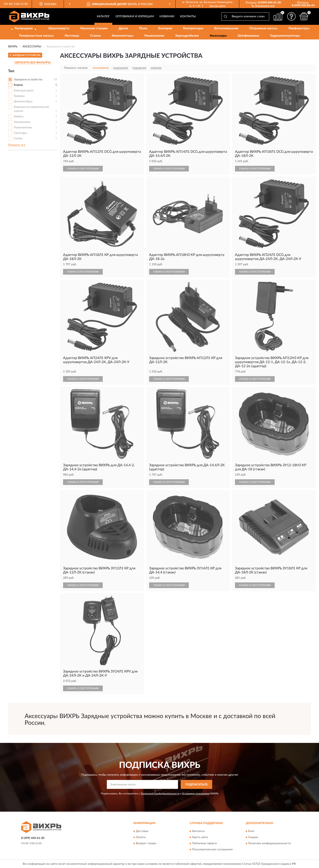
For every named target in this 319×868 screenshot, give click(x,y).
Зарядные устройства (28, 80)
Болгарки (165, 28)
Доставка (142, 831)
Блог (251, 831)
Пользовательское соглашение (212, 849)
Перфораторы (299, 28)
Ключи (18, 85)
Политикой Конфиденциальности (160, 794)
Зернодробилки (187, 36)
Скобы (18, 139)
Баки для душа (24, 91)
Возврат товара (146, 843)
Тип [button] (11, 71)
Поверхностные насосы (36, 36)
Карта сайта (200, 837)
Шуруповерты (59, 28)
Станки (95, 36)
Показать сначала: (76, 68)
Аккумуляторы (122, 36)
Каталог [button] (103, 16)
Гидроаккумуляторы (285, 36)
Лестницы (72, 36)
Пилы (143, 28)
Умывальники (154, 36)
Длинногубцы (23, 102)
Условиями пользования (196, 794)
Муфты (19, 117)
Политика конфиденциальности (269, 843)
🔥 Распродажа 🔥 (24, 28)
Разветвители (23, 128)
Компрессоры (193, 28)
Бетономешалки (226, 28)
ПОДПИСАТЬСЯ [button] (196, 785)
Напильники (22, 122)
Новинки (167, 16)
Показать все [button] (17, 145)
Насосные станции (94, 28)
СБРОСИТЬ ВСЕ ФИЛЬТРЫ (33, 63)
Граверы (19, 96)
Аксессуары (218, 36)
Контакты (188, 16)
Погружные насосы (263, 28)
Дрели (123, 28)
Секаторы (20, 133)
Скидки (253, 837)
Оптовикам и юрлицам (135, 16)
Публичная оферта (204, 843)
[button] (263, 5)
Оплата (141, 837)
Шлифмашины (248, 36)
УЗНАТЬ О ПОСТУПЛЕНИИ (83, 169)
